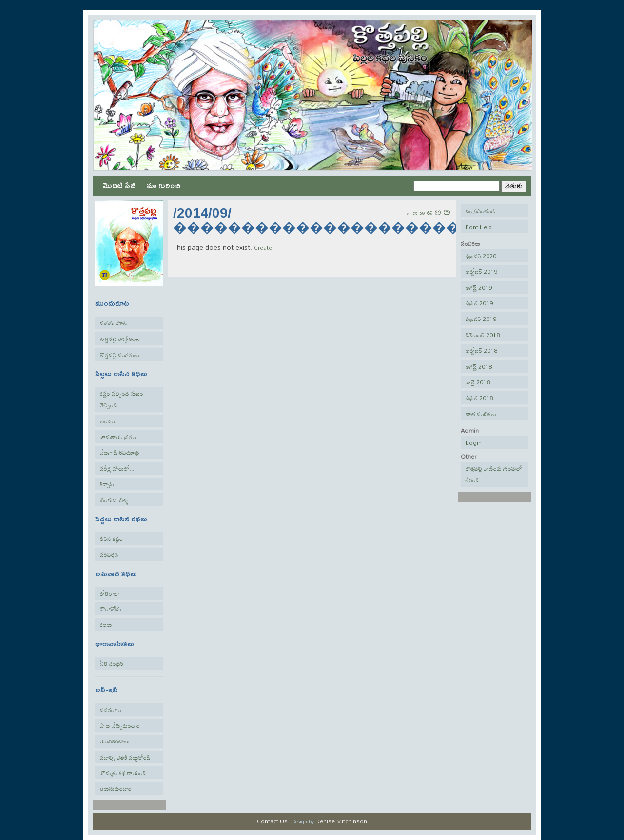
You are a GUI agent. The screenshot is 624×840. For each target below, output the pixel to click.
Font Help (479, 227)
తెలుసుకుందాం (116, 788)
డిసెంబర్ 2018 (483, 335)
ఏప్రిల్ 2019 (479, 303)
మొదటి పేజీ (119, 185)
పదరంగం (111, 710)
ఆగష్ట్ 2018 (479, 366)
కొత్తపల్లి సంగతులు (120, 355)
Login (474, 442)
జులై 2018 (478, 382)
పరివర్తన (109, 554)
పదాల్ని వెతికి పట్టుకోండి (125, 757)
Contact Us (272, 821)
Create (263, 247)
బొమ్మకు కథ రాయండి (123, 773)
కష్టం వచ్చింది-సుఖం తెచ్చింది (122, 399)
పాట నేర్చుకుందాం (120, 725)
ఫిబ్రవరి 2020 (481, 256)
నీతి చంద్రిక (112, 663)
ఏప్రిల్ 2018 (479, 398)
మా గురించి (164, 185)
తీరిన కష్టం (111, 539)
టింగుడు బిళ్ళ (114, 500)
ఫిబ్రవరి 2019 (481, 319)
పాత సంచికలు (481, 414)
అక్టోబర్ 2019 (481, 271)
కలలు (106, 624)
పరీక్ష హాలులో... (117, 468)
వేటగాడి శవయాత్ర (120, 452)
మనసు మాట (114, 323)
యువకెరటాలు (115, 741)
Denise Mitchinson (341, 821)
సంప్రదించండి (480, 211)
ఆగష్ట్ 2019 (479, 287)
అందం (107, 421)
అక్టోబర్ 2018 (481, 350)
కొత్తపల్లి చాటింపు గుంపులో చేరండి (494, 474)
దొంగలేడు (111, 609)
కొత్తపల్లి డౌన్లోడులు (120, 339)
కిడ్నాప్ (107, 484)
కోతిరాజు (110, 593)
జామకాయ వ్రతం (118, 437)
